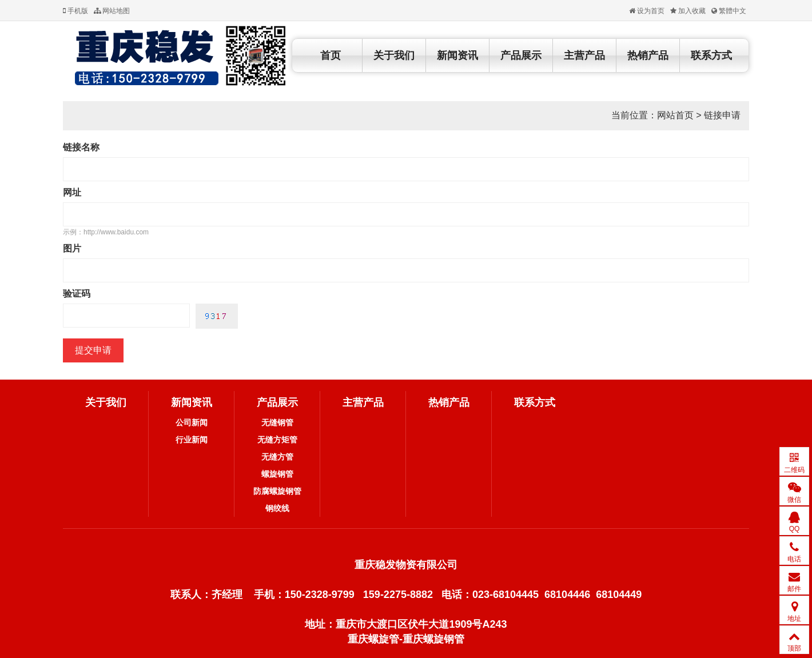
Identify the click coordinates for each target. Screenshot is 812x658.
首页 (331, 55)
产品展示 (521, 55)
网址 (72, 192)
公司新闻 (192, 422)
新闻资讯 (457, 55)
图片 (72, 248)
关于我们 (394, 55)
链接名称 (81, 147)
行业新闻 (192, 440)
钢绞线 (277, 508)
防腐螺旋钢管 (277, 491)
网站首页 (675, 115)
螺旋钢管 (277, 474)
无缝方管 (277, 457)
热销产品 (648, 55)
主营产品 (584, 55)
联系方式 (711, 55)
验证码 (77, 294)
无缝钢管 (277, 422)
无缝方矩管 (277, 440)
